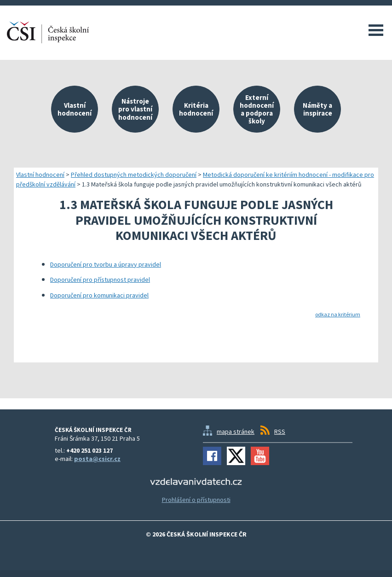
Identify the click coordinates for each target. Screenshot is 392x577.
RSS (280, 431)
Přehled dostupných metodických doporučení (134, 175)
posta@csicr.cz (97, 459)
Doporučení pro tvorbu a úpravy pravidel (106, 264)
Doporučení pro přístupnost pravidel (100, 280)
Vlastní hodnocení (40, 175)
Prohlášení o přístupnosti (196, 500)
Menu (376, 30)
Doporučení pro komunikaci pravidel (99, 295)
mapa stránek (236, 431)
